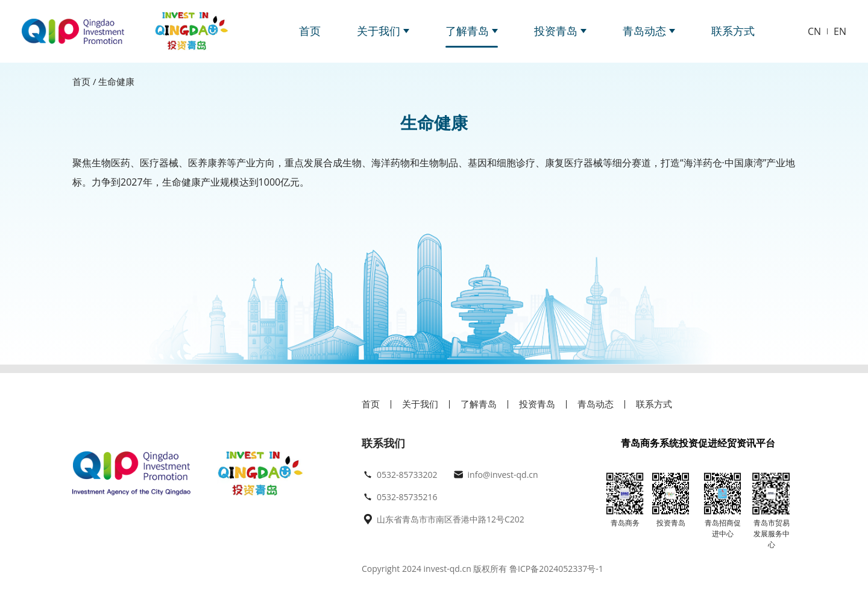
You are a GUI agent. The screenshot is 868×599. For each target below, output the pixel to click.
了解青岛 (472, 31)
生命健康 (116, 81)
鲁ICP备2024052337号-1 (555, 569)
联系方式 (733, 31)
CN (814, 31)
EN (840, 31)
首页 (310, 31)
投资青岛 (560, 31)
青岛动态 (649, 31)
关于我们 (383, 31)
